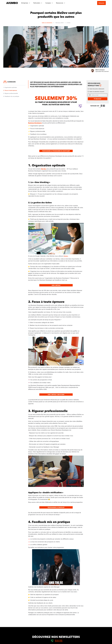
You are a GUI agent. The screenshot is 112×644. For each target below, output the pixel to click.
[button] (26, 3)
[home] (12, 3)
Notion (66, 256)
